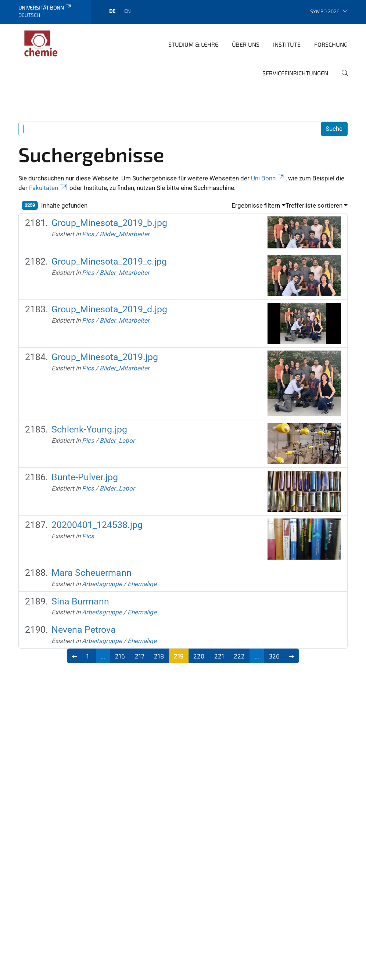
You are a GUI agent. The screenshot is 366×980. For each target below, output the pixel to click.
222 (239, 656)
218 (159, 656)
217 (140, 656)
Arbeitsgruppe (102, 584)
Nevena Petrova (84, 630)
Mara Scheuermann (91, 573)
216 (120, 656)
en (128, 11)
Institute (287, 44)
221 (219, 656)
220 (199, 656)
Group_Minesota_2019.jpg (105, 357)
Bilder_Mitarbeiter (125, 234)
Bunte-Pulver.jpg (85, 477)
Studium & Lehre (193, 44)
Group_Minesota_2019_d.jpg (109, 309)
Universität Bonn (45, 8)
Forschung (331, 44)
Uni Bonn (268, 178)
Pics (88, 234)
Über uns (246, 44)
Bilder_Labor (117, 441)
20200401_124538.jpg (97, 525)
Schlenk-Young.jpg (89, 429)
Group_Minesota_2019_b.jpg (109, 223)
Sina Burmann (80, 601)
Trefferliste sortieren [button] (314, 205)
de (112, 11)
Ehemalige (142, 584)
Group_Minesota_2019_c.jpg (109, 261)
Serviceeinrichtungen (295, 73)
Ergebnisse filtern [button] (256, 205)
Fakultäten (49, 188)
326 (274, 656)
